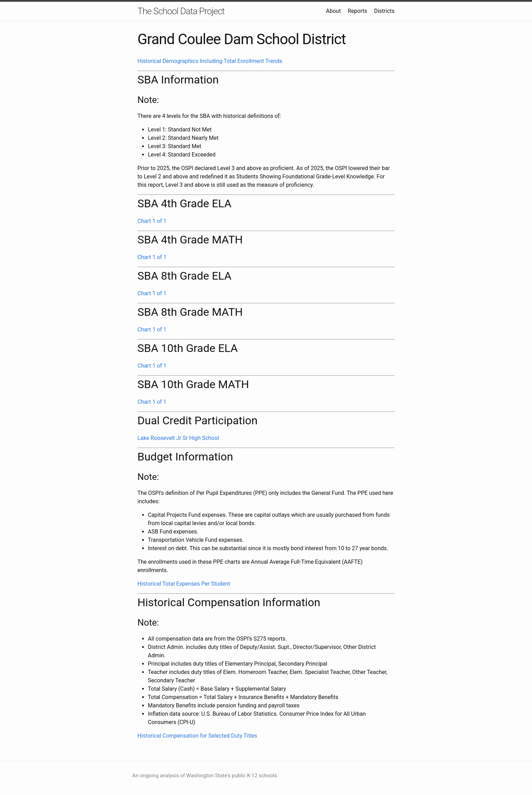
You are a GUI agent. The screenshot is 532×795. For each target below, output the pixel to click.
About (333, 11)
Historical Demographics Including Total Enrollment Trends (210, 61)
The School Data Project (181, 11)
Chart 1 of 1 (152, 221)
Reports (358, 11)
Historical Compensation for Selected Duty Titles (198, 736)
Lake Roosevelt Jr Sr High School (178, 438)
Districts (384, 11)
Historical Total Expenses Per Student (184, 584)
